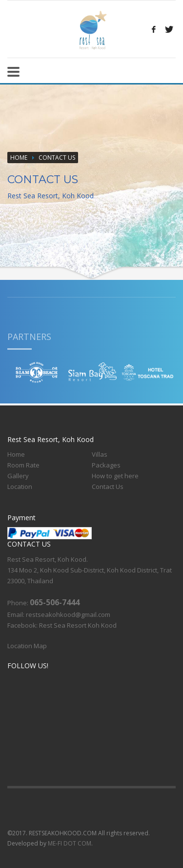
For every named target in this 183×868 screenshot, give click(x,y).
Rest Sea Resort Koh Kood (78, 625)
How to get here (115, 476)
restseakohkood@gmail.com (68, 614)
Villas (100, 454)
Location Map (27, 646)
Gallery (18, 476)
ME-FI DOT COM (70, 843)
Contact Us (108, 487)
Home (19, 158)
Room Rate (23, 465)
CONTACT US (57, 158)
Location (20, 487)
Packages (106, 465)
